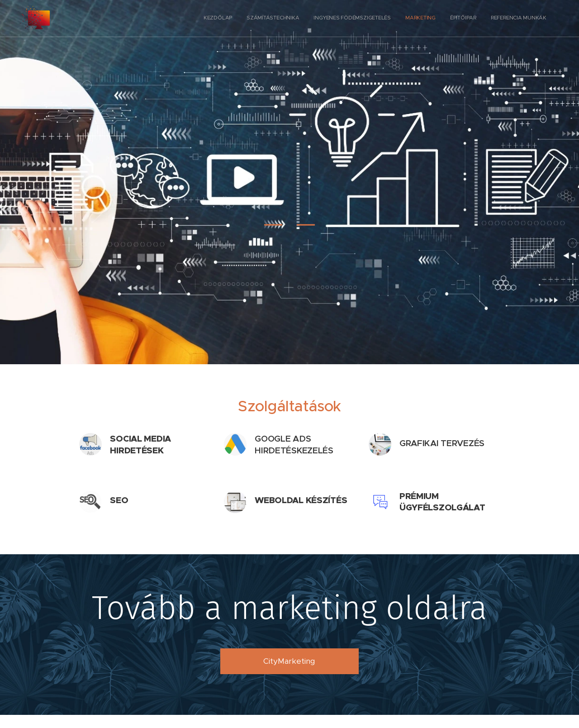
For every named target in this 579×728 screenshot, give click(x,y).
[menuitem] (477, 19)
